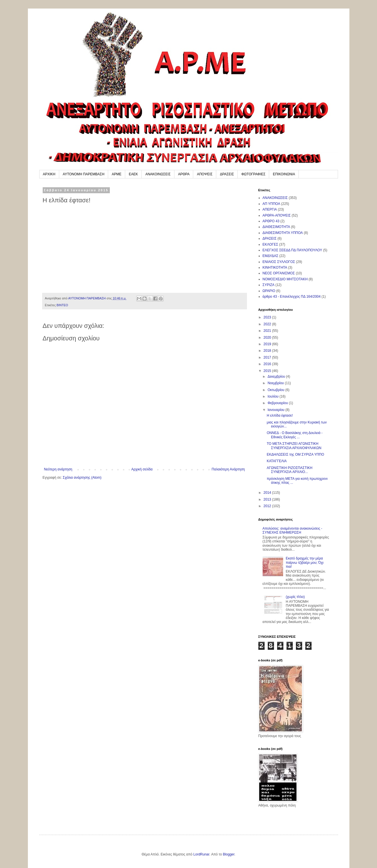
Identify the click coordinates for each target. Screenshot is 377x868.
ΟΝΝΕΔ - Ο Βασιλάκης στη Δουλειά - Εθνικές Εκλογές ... (294, 435)
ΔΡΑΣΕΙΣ (227, 174)
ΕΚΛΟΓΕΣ (270, 244)
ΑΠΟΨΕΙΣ (205, 174)
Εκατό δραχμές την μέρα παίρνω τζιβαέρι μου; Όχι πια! (305, 562)
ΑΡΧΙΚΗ (49, 174)
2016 (268, 364)
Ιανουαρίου (276, 410)
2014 (268, 493)
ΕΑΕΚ (133, 174)
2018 (268, 351)
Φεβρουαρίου (278, 403)
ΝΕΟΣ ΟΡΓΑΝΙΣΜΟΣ (279, 273)
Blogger (229, 854)
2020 (268, 338)
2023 (268, 317)
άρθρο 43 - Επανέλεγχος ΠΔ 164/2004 (292, 297)
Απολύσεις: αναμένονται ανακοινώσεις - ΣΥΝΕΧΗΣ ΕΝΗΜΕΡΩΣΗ (292, 530)
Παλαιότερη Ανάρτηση (228, 469)
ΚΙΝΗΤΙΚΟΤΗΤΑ (275, 268)
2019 (268, 344)
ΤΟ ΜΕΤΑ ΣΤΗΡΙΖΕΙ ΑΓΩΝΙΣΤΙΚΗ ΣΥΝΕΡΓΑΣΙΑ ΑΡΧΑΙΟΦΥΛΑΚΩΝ (294, 446)
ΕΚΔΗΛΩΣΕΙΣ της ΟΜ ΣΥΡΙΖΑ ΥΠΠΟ (295, 454)
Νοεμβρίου (276, 383)
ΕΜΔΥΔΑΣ (271, 256)
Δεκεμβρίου (277, 377)
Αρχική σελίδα (142, 469)
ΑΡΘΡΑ (184, 174)
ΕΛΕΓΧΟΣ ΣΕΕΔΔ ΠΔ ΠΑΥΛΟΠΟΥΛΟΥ (292, 250)
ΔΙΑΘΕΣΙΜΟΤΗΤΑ (276, 227)
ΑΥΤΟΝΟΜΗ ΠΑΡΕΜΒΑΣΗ (84, 174)
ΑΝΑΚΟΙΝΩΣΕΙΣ (158, 174)
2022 (268, 324)
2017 (268, 357)
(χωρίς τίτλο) (295, 597)
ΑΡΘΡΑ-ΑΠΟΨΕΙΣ (277, 215)
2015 (268, 371)
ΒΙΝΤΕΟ (62, 305)
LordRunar (201, 854)
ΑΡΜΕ (117, 174)
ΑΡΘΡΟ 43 (271, 221)
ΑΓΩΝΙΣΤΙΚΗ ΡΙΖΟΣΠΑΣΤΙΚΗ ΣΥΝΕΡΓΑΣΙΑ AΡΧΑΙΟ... (290, 470)
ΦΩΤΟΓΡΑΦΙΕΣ (253, 174)
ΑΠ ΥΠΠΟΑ (271, 204)
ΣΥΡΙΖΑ (269, 285)
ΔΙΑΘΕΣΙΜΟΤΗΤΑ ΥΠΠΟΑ (283, 233)
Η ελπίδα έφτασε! (280, 416)
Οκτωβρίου (276, 390)
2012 (268, 506)
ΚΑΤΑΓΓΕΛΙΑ (277, 461)
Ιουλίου (273, 396)
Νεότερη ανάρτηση (58, 469)
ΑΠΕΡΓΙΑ (270, 209)
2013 (268, 499)
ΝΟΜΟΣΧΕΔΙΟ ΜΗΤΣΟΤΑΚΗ (285, 279)
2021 (268, 331)
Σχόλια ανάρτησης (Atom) (82, 478)
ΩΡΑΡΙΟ (269, 291)
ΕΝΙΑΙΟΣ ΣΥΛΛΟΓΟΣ (279, 262)
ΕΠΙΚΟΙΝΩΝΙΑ (284, 174)
